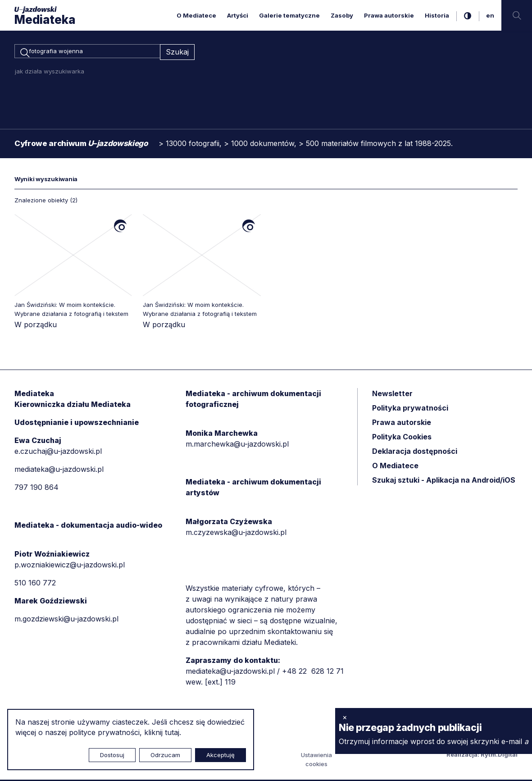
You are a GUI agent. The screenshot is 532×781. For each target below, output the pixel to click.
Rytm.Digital (499, 756)
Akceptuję (221, 755)
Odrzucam (165, 755)
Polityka (402, 438)
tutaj (172, 732)
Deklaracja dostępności (415, 453)
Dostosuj (112, 755)
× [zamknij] (345, 717)
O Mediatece (196, 15)
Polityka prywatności (410, 410)
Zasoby (342, 15)
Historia (437, 15)
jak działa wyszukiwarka (50, 73)
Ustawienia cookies (316, 761)
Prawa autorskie (389, 15)
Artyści (238, 15)
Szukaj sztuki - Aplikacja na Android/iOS (444, 482)
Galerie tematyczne (289, 15)
